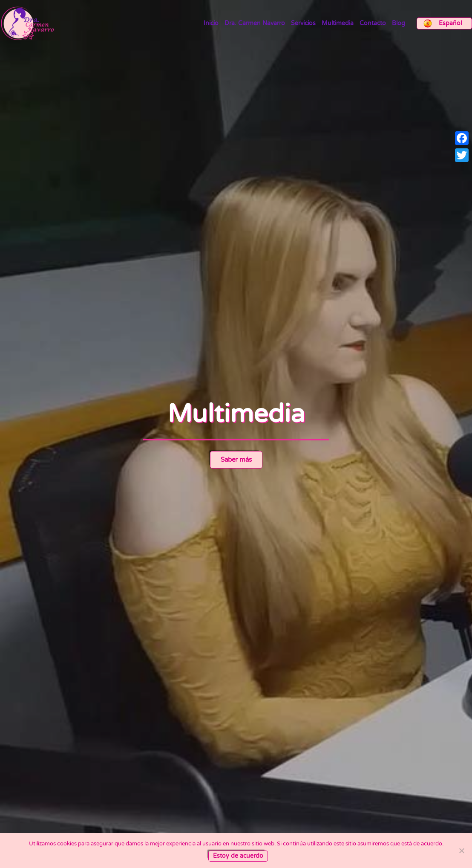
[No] (461, 851)
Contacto (373, 23)
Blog (399, 23)
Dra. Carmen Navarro (255, 23)
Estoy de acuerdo (238, 856)
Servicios (303, 23)
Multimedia (338, 23)
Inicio (211, 23)
